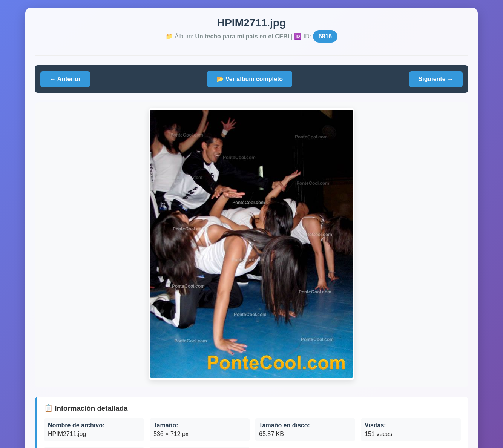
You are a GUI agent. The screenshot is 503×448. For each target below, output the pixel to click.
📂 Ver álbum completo (250, 79)
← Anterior (65, 79)
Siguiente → (436, 79)
